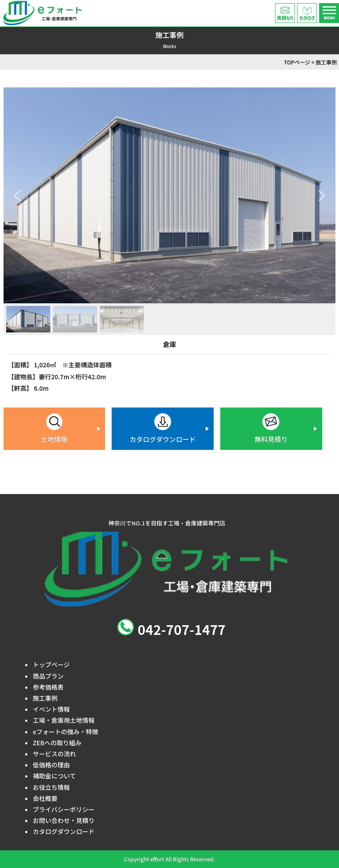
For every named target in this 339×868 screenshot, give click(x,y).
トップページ (51, 664)
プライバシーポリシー (64, 809)
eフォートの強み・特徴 (65, 732)
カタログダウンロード (64, 831)
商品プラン (48, 676)
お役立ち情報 (51, 787)
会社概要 (45, 798)
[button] (17, 196)
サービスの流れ (54, 754)
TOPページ (297, 62)
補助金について (54, 776)
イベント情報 (51, 709)
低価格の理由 (51, 765)
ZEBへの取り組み (57, 743)
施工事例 (45, 698)
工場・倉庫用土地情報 (64, 720)
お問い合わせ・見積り (64, 820)
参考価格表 (48, 687)
